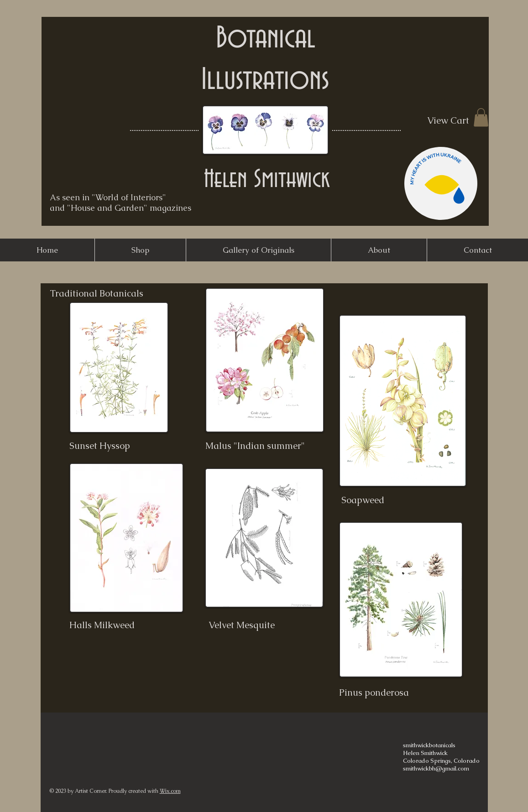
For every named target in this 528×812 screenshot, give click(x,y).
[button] (481, 117)
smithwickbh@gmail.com (436, 768)
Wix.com (170, 791)
